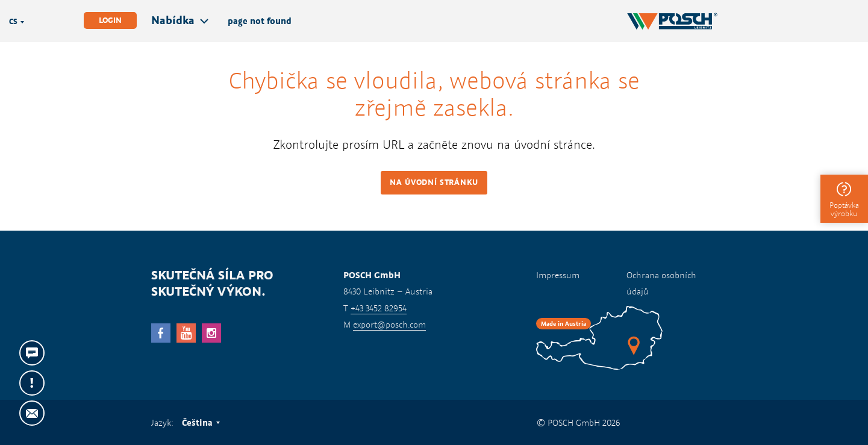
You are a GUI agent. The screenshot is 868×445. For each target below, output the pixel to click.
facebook (161, 333)
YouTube (186, 333)
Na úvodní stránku (434, 182)
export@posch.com (389, 324)
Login (110, 20)
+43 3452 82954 (379, 308)
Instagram (211, 333)
